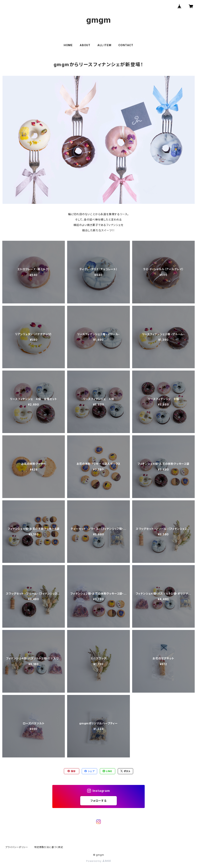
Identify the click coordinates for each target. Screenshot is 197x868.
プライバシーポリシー (17, 847)
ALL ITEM (104, 45)
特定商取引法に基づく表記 (49, 847)
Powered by (98, 861)
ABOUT (85, 45)
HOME (68, 45)
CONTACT (126, 45)
